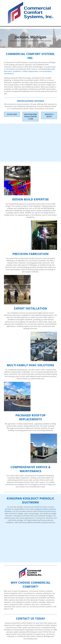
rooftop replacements (30, 71)
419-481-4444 (12, 114)
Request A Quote (49, 115)
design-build (50, 69)
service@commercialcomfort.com (30, 116)
